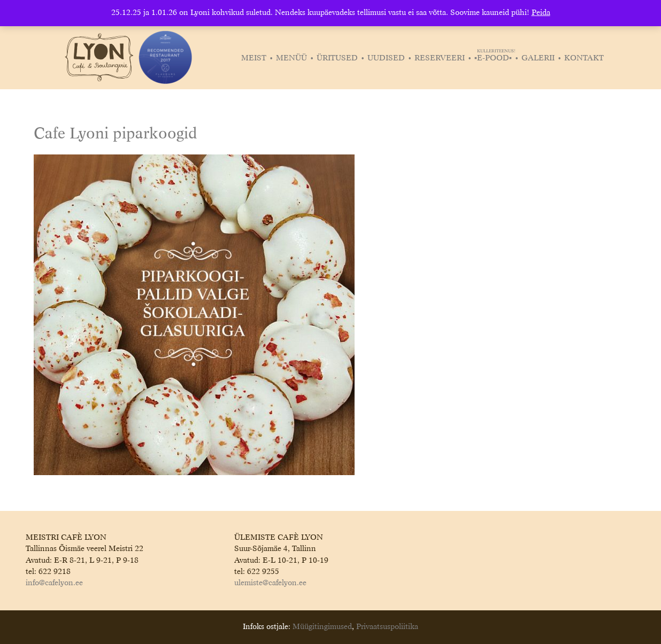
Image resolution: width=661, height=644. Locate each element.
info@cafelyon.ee (54, 583)
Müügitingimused (322, 627)
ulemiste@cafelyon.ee (270, 583)
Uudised (386, 58)
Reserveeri (440, 58)
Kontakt (584, 58)
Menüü (291, 58)
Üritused (337, 58)
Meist (254, 58)
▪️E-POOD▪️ (494, 58)
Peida (541, 13)
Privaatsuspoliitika (387, 627)
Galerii (538, 58)
